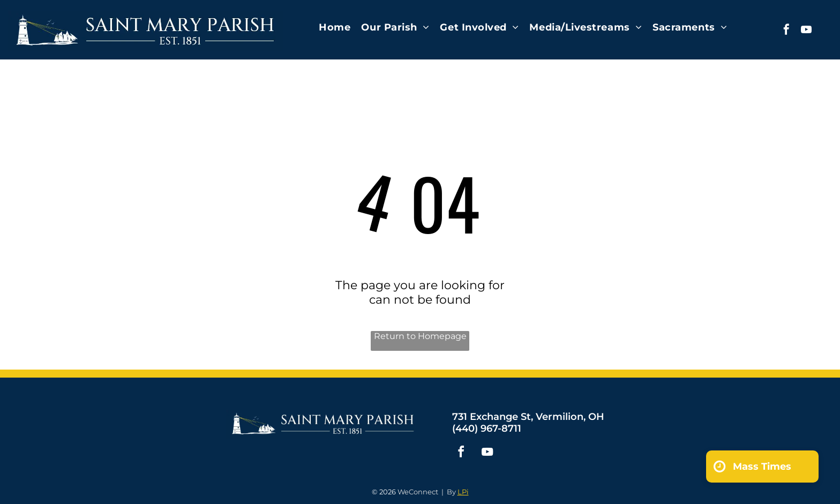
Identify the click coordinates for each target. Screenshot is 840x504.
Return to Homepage (420, 336)
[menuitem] (335, 27)
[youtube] (806, 31)
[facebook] (786, 31)
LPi (463, 492)
